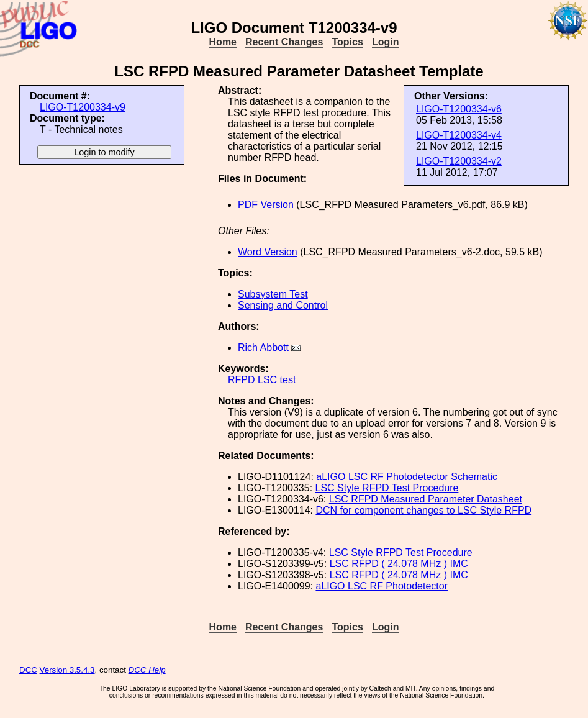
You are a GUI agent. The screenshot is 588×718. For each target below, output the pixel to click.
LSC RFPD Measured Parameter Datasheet (426, 499)
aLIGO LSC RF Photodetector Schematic (407, 477)
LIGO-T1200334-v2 (459, 161)
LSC (267, 380)
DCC (28, 670)
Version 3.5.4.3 (67, 670)
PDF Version (266, 205)
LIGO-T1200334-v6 (459, 109)
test (288, 380)
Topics (347, 42)
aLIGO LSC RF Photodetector (382, 586)
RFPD (242, 380)
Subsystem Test (273, 294)
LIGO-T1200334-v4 (459, 135)
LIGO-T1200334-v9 (83, 107)
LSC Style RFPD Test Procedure (387, 488)
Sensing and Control (283, 305)
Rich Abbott (263, 348)
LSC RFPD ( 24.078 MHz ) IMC (399, 564)
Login (386, 42)
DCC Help (147, 670)
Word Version (268, 252)
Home (223, 42)
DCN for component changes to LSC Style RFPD (423, 510)
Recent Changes (284, 42)
